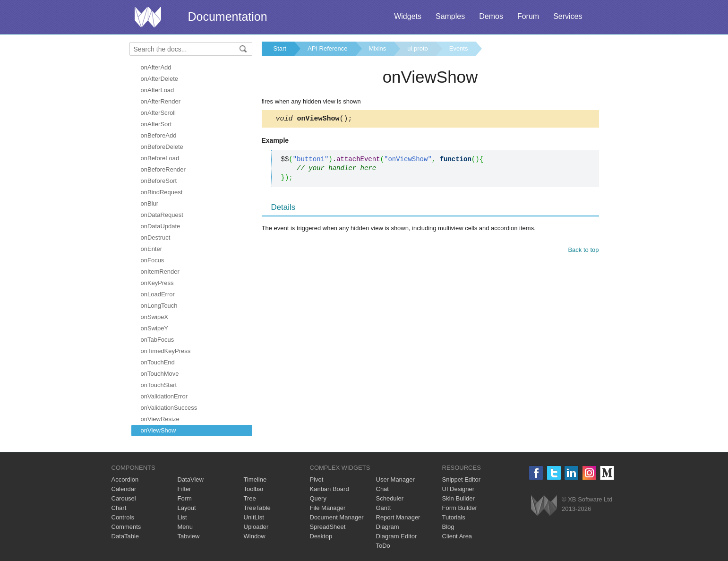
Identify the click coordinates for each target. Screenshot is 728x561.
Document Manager (337, 517)
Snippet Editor (462, 479)
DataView (191, 479)
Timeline (255, 479)
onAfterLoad (158, 90)
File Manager (328, 508)
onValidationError (164, 396)
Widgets (408, 16)
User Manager (395, 479)
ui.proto (417, 48)
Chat (382, 489)
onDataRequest (162, 215)
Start (280, 48)
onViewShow (158, 430)
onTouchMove (160, 374)
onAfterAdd (156, 67)
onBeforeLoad (160, 158)
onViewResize (160, 419)
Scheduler (390, 498)
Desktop (321, 536)
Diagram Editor (397, 536)
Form (185, 498)
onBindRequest (162, 192)
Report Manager (398, 517)
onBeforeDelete (162, 147)
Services (568, 16)
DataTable (125, 536)
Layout (187, 508)
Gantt (384, 508)
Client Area (457, 536)
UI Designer (458, 489)
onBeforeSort (159, 181)
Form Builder (460, 508)
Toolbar (254, 489)
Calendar (124, 489)
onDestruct (156, 237)
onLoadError (158, 294)
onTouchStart (159, 385)
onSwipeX (155, 317)
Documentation (228, 17)
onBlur (150, 203)
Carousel (124, 498)
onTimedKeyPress (166, 351)
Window (255, 536)
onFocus (153, 260)
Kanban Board (330, 489)
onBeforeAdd (159, 135)
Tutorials (454, 517)
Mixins (378, 48)
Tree (250, 498)
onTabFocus (158, 340)
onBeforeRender (163, 169)
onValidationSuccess (169, 408)
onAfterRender (161, 101)
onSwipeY (155, 328)
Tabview (189, 536)
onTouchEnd (158, 362)
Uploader (256, 527)
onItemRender (160, 272)
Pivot (317, 479)
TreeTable (257, 508)
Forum (528, 16)
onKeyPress (157, 283)
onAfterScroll (158, 113)
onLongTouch (159, 306)
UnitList (254, 517)
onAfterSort (156, 124)
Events (459, 48)
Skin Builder (458, 498)
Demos (491, 16)
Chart (119, 508)
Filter (184, 489)
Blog (448, 527)
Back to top (583, 251)
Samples (450, 16)
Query (318, 498)
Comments (126, 527)
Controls (123, 517)
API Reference (328, 48)
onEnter (152, 249)
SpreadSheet (328, 527)
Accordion (125, 479)
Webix (544, 505)
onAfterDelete (160, 79)
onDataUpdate (161, 226)
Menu (185, 527)
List (182, 517)
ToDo (383, 546)
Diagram (388, 527)
